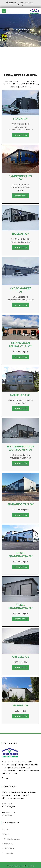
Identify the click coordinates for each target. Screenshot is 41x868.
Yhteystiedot (9, 853)
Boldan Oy (20, 234)
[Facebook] (2, 778)
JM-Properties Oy (21, 178)
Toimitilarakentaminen (12, 839)
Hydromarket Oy (21, 290)
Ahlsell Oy (20, 657)
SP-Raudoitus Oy (21, 504)
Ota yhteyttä (21, 135)
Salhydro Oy (20, 395)
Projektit (7, 834)
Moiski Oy (21, 119)
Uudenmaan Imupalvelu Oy (21, 345)
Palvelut (18, 30)
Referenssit (8, 844)
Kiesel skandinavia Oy (20, 555)
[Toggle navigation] (4, 11)
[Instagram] (7, 778)
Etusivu (9, 30)
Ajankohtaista (9, 848)
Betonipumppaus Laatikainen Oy (21, 448)
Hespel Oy (21, 705)
